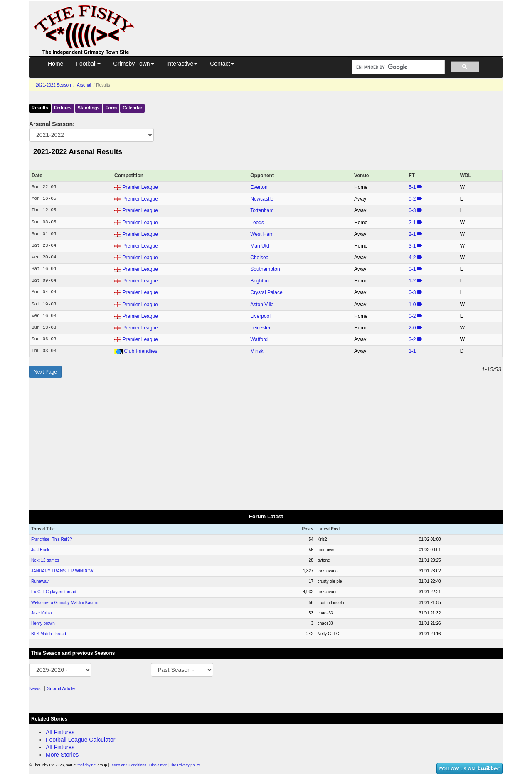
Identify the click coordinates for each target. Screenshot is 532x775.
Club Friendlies (140, 351)
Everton (259, 187)
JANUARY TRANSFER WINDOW (62, 571)
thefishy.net (87, 765)
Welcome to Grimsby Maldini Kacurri (65, 603)
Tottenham (262, 210)
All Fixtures (60, 732)
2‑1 (412, 223)
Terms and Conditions (128, 765)
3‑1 (412, 246)
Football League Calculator (80, 740)
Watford (259, 339)
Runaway (40, 581)
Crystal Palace (266, 292)
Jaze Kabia (41, 613)
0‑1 (412, 269)
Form (111, 108)
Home (55, 64)
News (35, 688)
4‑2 (412, 258)
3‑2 (412, 339)
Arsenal (84, 85)
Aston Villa (262, 305)
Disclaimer (158, 765)
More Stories (62, 755)
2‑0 (412, 328)
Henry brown (43, 623)
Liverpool (260, 316)
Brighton (260, 281)
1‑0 (412, 305)
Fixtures (63, 108)
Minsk (257, 351)
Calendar (132, 108)
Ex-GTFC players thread (54, 592)
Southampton (265, 269)
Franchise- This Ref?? (52, 539)
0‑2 (412, 199)
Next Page (45, 372)
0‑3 (412, 210)
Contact (222, 64)
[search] (398, 67)
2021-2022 (53, 85)
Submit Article (61, 688)
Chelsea (259, 258)
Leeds (257, 223)
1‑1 (412, 351)
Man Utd (260, 246)
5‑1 (412, 187)
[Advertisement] (326, 20)
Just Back (40, 550)
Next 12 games (45, 560)
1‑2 (412, 281)
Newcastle (262, 199)
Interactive (182, 64)
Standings (89, 108)
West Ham (262, 234)
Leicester (260, 328)
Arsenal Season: (52, 124)
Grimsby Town (133, 64)
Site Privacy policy (185, 765)
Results (40, 108)
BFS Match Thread (49, 634)
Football (88, 64)
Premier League (140, 187)
